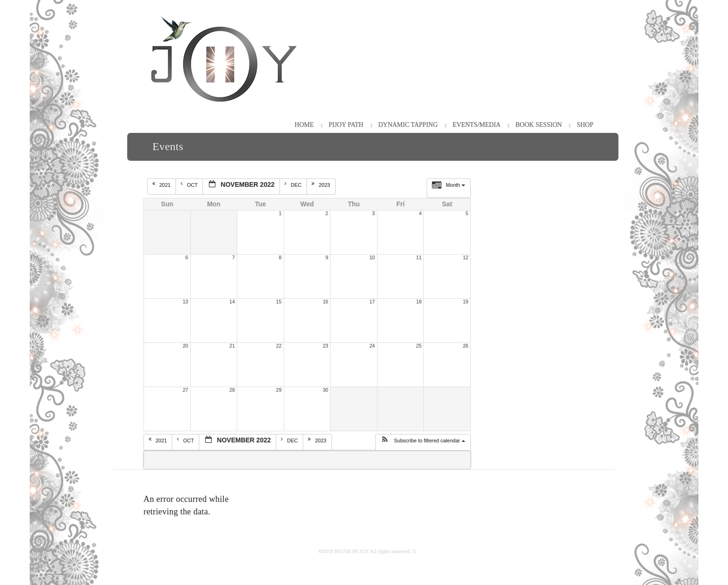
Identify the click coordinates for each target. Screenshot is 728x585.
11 (419, 257)
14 (232, 302)
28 (232, 390)
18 (419, 302)
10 (372, 257)
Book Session (539, 125)
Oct (190, 184)
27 (185, 390)
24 (372, 346)
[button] (423, 442)
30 (325, 390)
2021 (162, 184)
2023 (322, 184)
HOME (304, 125)
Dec (294, 184)
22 (279, 346)
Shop (585, 125)
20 (185, 346)
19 (466, 302)
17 (372, 302)
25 (419, 346)
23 (325, 346)
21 (232, 346)
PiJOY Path (346, 125)
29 (279, 390)
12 (466, 257)
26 (466, 346)
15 (279, 302)
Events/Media (477, 125)
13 (185, 302)
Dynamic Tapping (408, 125)
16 (325, 302)
